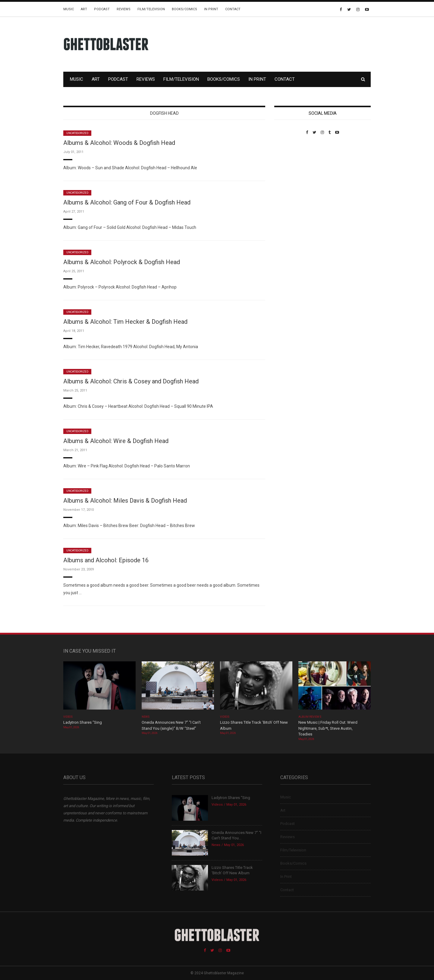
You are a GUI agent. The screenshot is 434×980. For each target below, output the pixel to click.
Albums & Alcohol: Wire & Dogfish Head (116, 441)
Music (69, 9)
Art (84, 9)
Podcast (102, 9)
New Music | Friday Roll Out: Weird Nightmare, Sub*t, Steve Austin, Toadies (328, 728)
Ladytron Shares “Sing (83, 722)
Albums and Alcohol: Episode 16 (106, 560)
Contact (233, 9)
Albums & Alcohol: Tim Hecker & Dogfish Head (125, 322)
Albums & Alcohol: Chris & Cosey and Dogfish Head (131, 381)
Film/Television (151, 9)
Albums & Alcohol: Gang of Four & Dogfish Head (127, 202)
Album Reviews (310, 717)
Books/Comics (184, 9)
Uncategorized (77, 133)
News (146, 717)
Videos (68, 717)
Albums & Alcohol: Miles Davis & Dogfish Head (125, 501)
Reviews (124, 9)
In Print (211, 9)
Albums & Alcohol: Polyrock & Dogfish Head (122, 262)
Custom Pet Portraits (292, 176)
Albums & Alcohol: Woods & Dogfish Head (119, 143)
